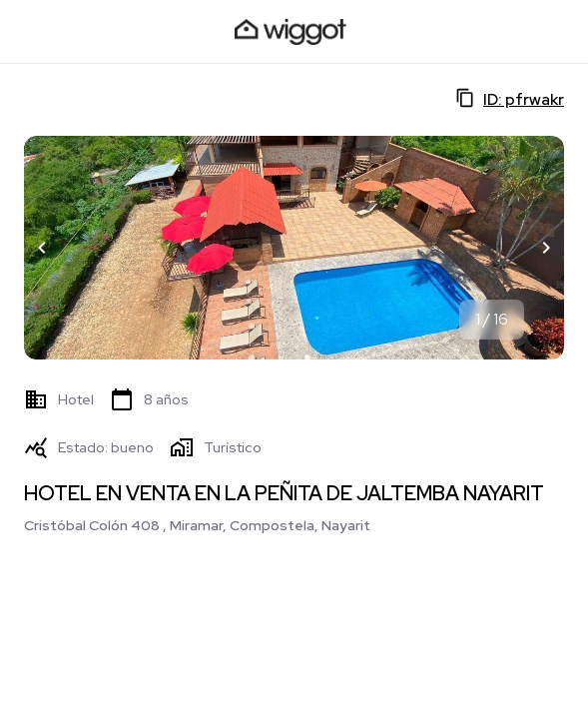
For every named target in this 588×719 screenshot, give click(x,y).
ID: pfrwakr (510, 99)
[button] (42, 248)
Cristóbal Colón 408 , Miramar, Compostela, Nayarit (197, 525)
